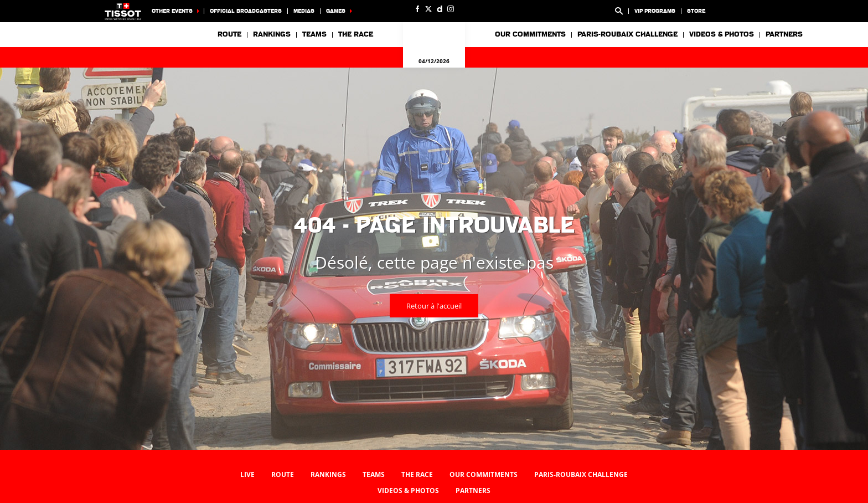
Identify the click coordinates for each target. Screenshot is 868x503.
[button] (619, 11)
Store (696, 11)
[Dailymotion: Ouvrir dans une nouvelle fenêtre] (440, 9)
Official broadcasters (246, 11)
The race (417, 474)
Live (247, 474)
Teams (374, 474)
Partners (784, 34)
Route (229, 34)
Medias (304, 11)
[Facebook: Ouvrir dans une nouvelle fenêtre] (417, 9)
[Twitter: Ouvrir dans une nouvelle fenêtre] (428, 9)
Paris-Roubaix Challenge (627, 34)
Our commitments (484, 474)
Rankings (272, 34)
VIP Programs (655, 11)
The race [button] (356, 34)
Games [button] (336, 11)
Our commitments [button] (530, 34)
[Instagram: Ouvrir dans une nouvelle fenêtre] (451, 9)
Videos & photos (722, 34)
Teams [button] (314, 34)
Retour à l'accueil (434, 306)
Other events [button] (172, 11)
